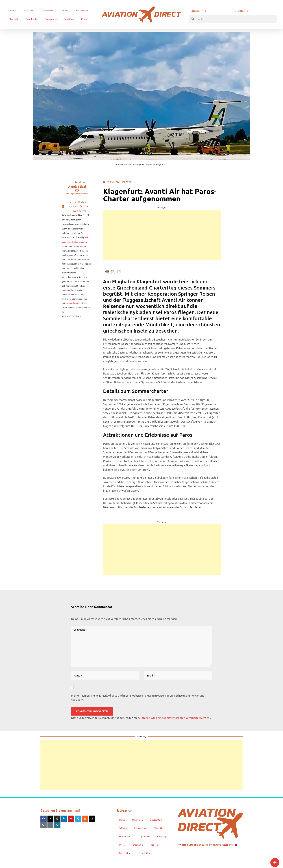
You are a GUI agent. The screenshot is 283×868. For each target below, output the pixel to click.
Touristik (14, 19)
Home (13, 10)
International (82, 10)
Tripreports (51, 19)
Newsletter (145, 853)
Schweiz (64, 10)
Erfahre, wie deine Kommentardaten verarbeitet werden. (175, 718)
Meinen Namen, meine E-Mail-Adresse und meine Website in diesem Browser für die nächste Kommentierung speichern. (138, 698)
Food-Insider (32, 19)
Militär (84, 19)
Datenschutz (125, 853)
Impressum (138, 845)
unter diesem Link (75, 303)
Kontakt (154, 845)
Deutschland (47, 10)
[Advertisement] (162, 235)
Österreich (28, 10)
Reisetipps (69, 19)
